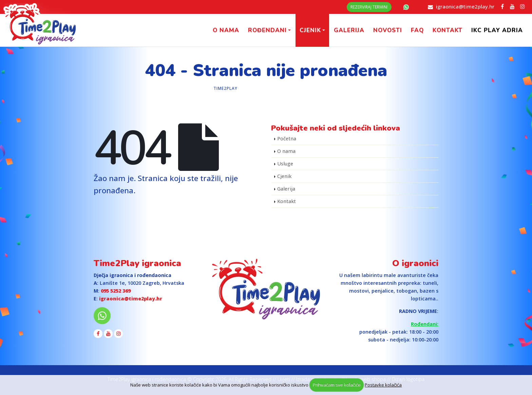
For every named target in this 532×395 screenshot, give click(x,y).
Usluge (285, 164)
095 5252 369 (116, 291)
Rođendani (267, 30)
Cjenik (310, 30)
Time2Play (225, 88)
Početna (287, 139)
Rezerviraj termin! (369, 7)
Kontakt (448, 30)
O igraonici (415, 263)
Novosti (388, 30)
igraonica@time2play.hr (465, 6)
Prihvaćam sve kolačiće (337, 385)
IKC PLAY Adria (497, 30)
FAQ (417, 30)
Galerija (349, 30)
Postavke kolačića (383, 385)
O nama (226, 30)
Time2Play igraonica (137, 263)
